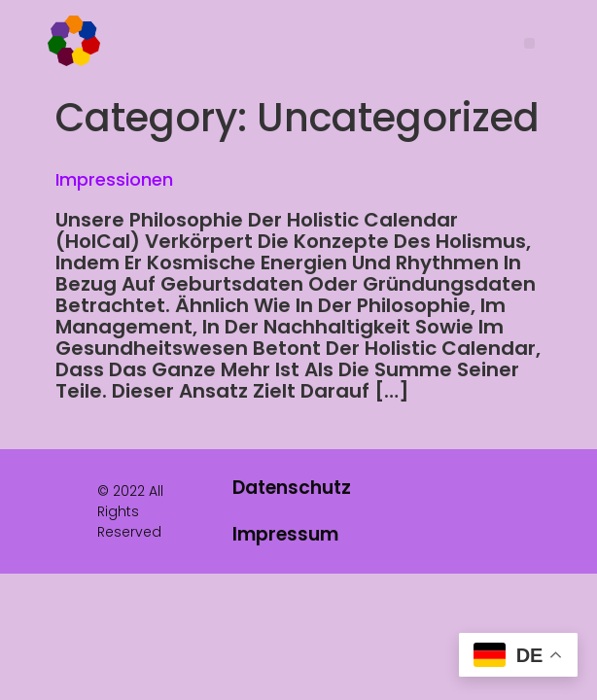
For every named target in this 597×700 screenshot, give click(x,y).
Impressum (285, 534)
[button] (529, 43)
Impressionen (114, 179)
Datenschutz (292, 488)
